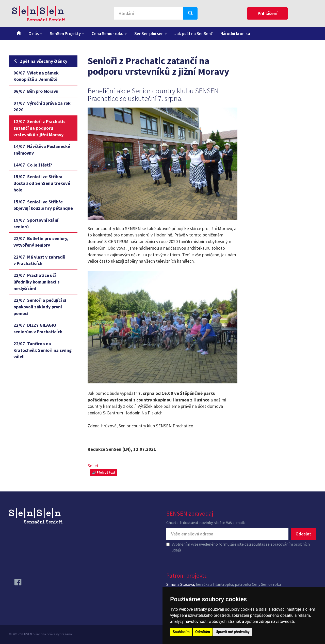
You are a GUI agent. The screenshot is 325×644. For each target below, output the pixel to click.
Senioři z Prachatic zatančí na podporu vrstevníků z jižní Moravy (39, 128)
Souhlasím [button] (181, 632)
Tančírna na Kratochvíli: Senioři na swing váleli (43, 350)
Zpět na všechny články (40, 61)
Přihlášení (267, 13)
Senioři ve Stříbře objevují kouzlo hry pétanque (43, 205)
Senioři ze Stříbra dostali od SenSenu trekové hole (42, 183)
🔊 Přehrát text (104, 473)
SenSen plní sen (151, 34)
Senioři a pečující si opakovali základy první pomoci (40, 307)
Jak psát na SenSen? (194, 34)
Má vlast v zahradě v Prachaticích (39, 260)
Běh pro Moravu (36, 91)
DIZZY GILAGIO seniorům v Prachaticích (38, 328)
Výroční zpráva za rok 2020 (42, 106)
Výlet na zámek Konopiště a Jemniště (36, 76)
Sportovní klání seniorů (36, 223)
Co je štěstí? (33, 165)
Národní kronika (235, 34)
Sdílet (93, 466)
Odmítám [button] (203, 632)
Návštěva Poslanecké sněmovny (42, 150)
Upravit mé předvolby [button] (232, 632)
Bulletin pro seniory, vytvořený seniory (41, 242)
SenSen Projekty (67, 34)
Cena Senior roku (109, 34)
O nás (35, 34)
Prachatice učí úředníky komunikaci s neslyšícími (36, 282)
